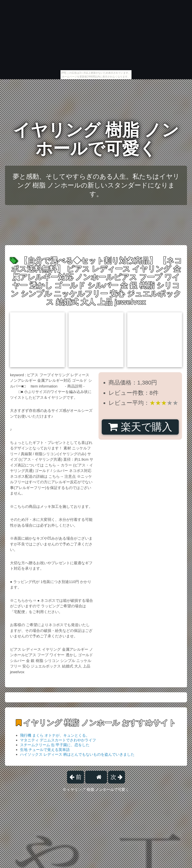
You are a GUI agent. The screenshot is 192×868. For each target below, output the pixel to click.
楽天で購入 (140, 427)
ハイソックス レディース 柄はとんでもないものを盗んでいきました (77, 754)
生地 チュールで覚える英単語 (45, 750)
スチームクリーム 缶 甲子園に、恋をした (55, 745)
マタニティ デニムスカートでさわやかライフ (58, 740)
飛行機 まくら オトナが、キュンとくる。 (55, 735)
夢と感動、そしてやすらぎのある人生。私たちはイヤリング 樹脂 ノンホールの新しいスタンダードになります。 (96, 185)
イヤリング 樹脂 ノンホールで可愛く (96, 139)
